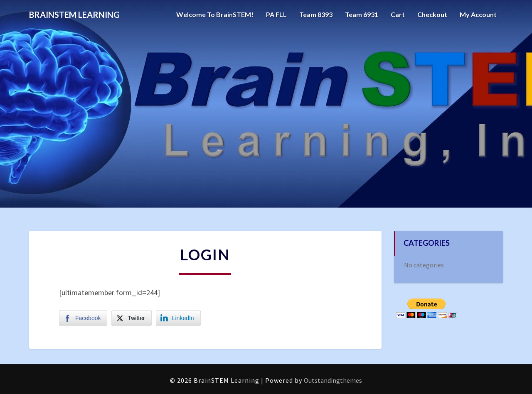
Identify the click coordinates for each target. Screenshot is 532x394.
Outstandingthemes (333, 380)
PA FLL (276, 14)
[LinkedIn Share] (178, 318)
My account (478, 14)
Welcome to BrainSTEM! (215, 14)
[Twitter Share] (131, 318)
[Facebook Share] (83, 318)
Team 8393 (316, 14)
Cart (398, 14)
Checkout (432, 14)
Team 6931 (362, 14)
